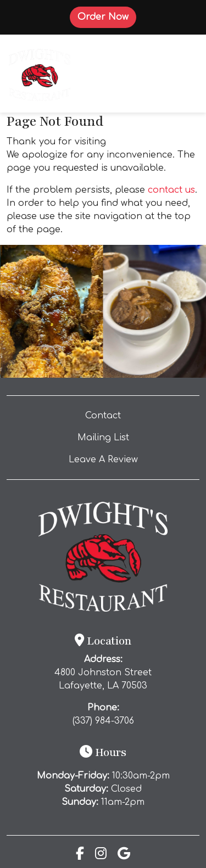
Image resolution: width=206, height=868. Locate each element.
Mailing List (103, 438)
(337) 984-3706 (103, 721)
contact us (171, 190)
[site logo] (40, 74)
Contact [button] (133, 415)
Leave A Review (126, 458)
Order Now (107, 16)
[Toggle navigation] (182, 74)
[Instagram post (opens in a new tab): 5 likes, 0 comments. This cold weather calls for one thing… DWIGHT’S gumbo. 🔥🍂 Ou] (155, 375)
